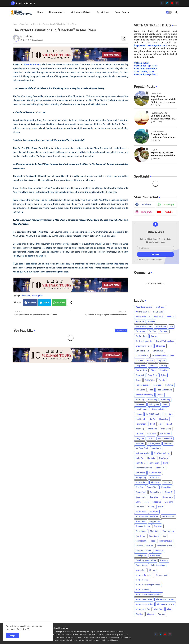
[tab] (40, 12)
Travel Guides (122, 12)
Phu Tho (167, 482)
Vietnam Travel (142, 63)
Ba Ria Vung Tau (143, 317)
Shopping (157, 502)
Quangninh (141, 497)
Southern (154, 512)
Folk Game (140, 390)
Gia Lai (160, 395)
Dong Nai (140, 375)
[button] (169, 12)
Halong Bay (154, 404)
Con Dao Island (142, 351)
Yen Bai (161, 614)
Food (151, 390)
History (139, 414)
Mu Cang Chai (142, 448)
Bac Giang (158, 317)
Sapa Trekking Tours (144, 71)
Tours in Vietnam (32, 64)
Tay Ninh (158, 526)
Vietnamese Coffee (144, 599)
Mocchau (26, 296)
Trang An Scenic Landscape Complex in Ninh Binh (163, 136)
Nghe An (140, 458)
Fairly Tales (150, 380)
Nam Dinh (156, 448)
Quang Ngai (141, 492)
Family (162, 380)
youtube (169, 212)
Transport (159, 551)
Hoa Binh (169, 414)
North (166, 463)
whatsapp (169, 205)
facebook (146, 205)
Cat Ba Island (141, 336)
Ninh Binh (140, 463)
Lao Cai (151, 439)
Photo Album (141, 482)
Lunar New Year (165, 439)
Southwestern (168, 516)
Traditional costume (144, 546)
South (161, 507)
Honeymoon (141, 424)
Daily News (141, 365)
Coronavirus (158, 351)
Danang (164, 365)
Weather (139, 614)
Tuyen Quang (141, 565)
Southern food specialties (147, 516)
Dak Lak (153, 365)
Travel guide (25, 24)
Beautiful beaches (144, 326)
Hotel (153, 424)
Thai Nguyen (168, 531)
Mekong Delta (154, 443)
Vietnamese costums (165, 599)
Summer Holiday (143, 526)
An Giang (160, 307)
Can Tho (152, 331)
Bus (171, 326)
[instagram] (177, 3)
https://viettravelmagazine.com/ (151, 45)
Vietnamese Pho (143, 609)
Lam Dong (152, 434)
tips (164, 536)
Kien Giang (166, 429)
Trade (153, 541)
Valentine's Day (158, 565)
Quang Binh (152, 487)
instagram (146, 212)
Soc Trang (140, 507)
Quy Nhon (154, 497)
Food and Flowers (164, 390)
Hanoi (165, 404)
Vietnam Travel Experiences (148, 585)
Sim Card (169, 502)
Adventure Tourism (144, 307)
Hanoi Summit (142, 409)
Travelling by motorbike (146, 560)
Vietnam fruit (162, 575)
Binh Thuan (161, 326)
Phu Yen (139, 487)
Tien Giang (154, 536)
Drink (164, 375)
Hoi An (152, 419)
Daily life (161, 361)
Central (154, 336)
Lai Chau (140, 434)
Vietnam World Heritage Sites (149, 594)
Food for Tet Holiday (144, 395)
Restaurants (168, 497)
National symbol (143, 453)
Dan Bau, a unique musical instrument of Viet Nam (162, 117)
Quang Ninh (155, 492)
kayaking (140, 429)
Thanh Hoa (140, 536)
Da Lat (150, 361)
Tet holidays (141, 531)
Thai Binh (154, 531)
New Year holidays (162, 453)
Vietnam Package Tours (146, 74)
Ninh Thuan (154, 463)
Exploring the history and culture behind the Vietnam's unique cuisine (163, 154)
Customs (139, 361)
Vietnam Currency (144, 575)
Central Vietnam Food (165, 341)
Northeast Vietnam (144, 468)
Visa (169, 609)
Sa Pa (138, 502)
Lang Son (140, 439)
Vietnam (153, 570)
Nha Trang (164, 458)
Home (40, 12)
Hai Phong (165, 400)
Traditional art (165, 541)
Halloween (140, 404)
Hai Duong (152, 400)
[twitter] (167, 3)
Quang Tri (169, 492)
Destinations (56, 12)
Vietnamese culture (166, 604)
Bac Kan (170, 317)
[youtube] (172, 3)
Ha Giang (140, 400)
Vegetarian (140, 570)
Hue (161, 424)
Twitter (46, 303)
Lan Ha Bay (165, 434)
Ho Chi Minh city (153, 414)
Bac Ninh (140, 322)
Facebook (32, 303)
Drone (138, 380)
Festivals (169, 385)
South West (141, 512)
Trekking (164, 560)
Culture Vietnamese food (163, 356)
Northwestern (155, 473)
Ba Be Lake (158, 312)
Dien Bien (164, 370)
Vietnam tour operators (146, 66)
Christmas (161, 346)
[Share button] (71, 303)
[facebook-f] (162, 3)
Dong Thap (152, 375)
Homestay (164, 419)
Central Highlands (144, 341)
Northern (160, 468)
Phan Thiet (155, 477)
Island (169, 424)
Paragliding (141, 477)
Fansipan (157, 385)
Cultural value (142, 356)
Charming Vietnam (144, 346)
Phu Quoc (155, 482)
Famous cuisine (143, 385)
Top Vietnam (103, 12)
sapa (147, 502)
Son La (151, 507)
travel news (155, 555)
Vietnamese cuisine (81, 12)
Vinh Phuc (158, 609)
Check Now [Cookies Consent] (21, 629)
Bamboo (151, 322)
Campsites (140, 331)
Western (151, 614)
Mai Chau (140, 443)
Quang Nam (166, 487)
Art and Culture (142, 312)
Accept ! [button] (12, 636)
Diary (153, 370)
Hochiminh (141, 419)
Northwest (140, 473)
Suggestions (155, 521)
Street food (141, 521)
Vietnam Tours (142, 580)
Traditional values (143, 551)
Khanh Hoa (152, 429)
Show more (121, 330)
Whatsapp (61, 303)
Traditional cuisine (165, 546)
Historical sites (159, 409)
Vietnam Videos (142, 590)
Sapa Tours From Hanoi (146, 69)
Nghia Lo (151, 458)
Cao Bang (164, 331)
